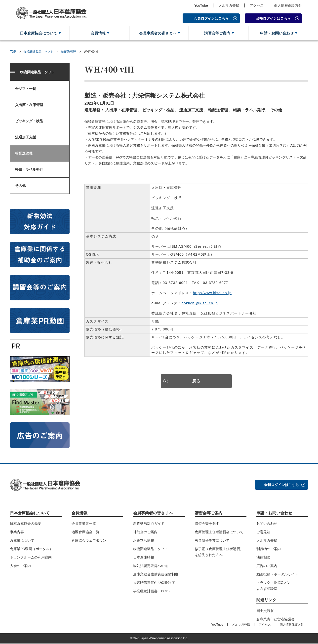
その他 (20, 186)
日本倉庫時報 (144, 558)
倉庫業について (22, 541)
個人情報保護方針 (288, 5)
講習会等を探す (207, 524)
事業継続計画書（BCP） (152, 592)
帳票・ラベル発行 (29, 170)
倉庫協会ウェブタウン (89, 541)
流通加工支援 (26, 138)
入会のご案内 (20, 566)
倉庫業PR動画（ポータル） (31, 549)
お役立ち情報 (144, 541)
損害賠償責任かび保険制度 (154, 583)
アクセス (257, 5)
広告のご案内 (267, 566)
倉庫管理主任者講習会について (219, 532)
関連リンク (266, 600)
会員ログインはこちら (211, 18)
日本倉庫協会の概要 (26, 524)
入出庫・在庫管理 (29, 105)
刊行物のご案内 (269, 549)
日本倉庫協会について (38, 33)
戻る (196, 382)
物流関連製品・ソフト (39, 52)
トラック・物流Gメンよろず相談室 (273, 586)
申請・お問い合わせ (276, 33)
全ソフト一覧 (26, 89)
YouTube (201, 5)
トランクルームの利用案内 (31, 558)
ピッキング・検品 (29, 121)
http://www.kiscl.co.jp (212, 293)
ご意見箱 (263, 532)
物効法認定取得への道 (151, 566)
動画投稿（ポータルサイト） (279, 575)
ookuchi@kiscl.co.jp (200, 304)
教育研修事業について (212, 541)
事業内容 (17, 532)
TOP (13, 52)
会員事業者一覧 (84, 524)
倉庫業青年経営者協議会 (276, 620)
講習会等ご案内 (217, 33)
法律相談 (263, 558)
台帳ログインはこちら (273, 18)
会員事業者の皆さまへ (157, 33)
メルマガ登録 (229, 5)
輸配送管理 (69, 52)
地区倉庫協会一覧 (85, 532)
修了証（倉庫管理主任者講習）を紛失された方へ (219, 552)
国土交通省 (265, 611)
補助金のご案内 (145, 532)
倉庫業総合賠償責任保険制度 (156, 575)
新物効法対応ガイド (149, 524)
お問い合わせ (267, 524)
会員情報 (98, 33)
